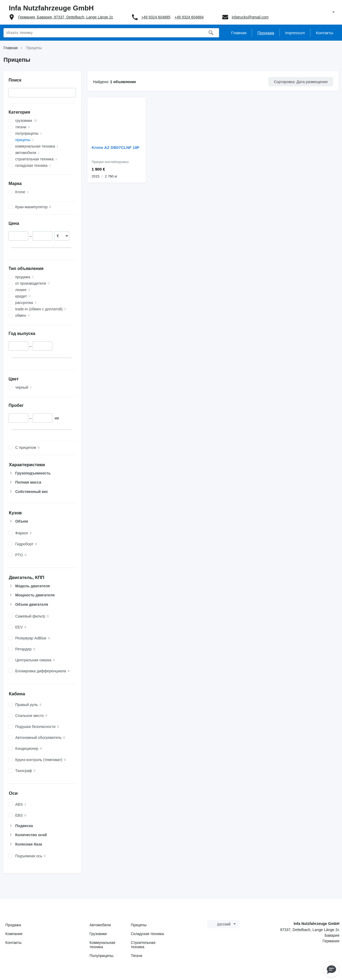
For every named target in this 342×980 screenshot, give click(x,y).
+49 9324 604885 (156, 17)
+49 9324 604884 (189, 17)
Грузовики (98, 934)
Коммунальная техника (102, 945)
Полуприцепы (101, 956)
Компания (14, 934)
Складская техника (147, 934)
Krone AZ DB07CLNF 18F (116, 147)
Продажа (13, 925)
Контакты (13, 943)
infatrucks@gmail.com (250, 17)
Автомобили (100, 925)
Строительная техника (143, 945)
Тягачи (137, 956)
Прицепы (139, 925)
